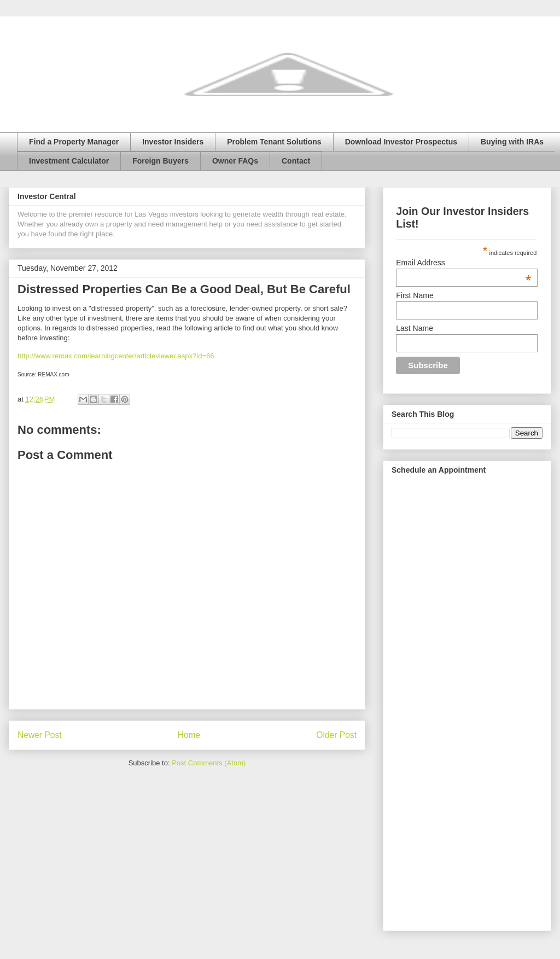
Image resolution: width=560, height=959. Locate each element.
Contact (296, 161)
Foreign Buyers (161, 161)
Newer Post (40, 735)
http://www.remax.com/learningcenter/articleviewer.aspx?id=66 (116, 356)
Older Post (336, 735)
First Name (415, 295)
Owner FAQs (235, 161)
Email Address (463, 263)
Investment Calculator (69, 161)
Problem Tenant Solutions (274, 142)
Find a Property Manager (74, 142)
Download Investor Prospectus (401, 142)
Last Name (415, 328)
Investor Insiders (173, 142)
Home (189, 735)
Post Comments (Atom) (209, 763)
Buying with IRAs (512, 142)
